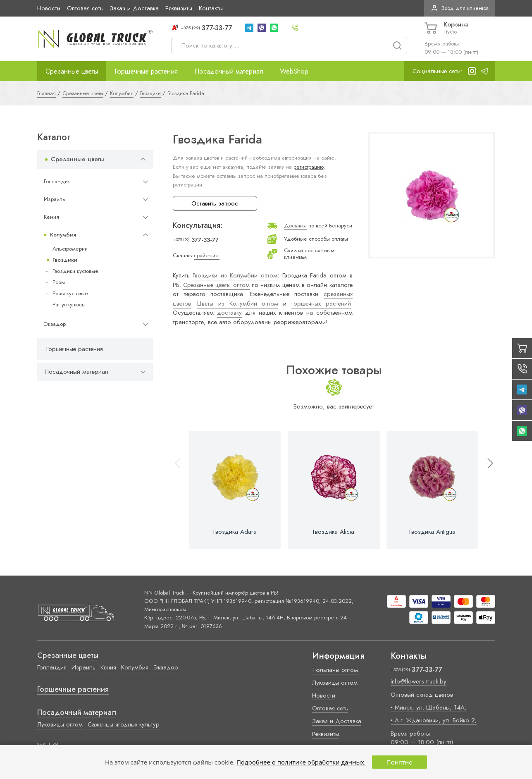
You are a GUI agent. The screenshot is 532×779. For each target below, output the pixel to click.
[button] (487, 490)
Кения (51, 217)
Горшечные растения (146, 71)
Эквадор (55, 324)
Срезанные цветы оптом (216, 285)
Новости (49, 8)
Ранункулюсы (69, 305)
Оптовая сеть (85, 8)
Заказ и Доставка (134, 8)
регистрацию (309, 167)
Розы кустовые (70, 293)
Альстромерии (70, 249)
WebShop (294, 71)
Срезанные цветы (72, 71)
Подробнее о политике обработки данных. (301, 762)
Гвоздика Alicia (334, 532)
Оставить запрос (215, 203)
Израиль (55, 199)
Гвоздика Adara (235, 532)
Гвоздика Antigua (432, 532)
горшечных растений (321, 303)
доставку (229, 313)
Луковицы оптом (60, 724)
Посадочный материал (229, 71)
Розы (59, 282)
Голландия (57, 181)
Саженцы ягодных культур (124, 724)
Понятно (400, 762)
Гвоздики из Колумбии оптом (235, 275)
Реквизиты (179, 8)
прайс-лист (207, 255)
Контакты (211, 8)
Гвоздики (65, 260)
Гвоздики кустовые (75, 271)
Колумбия (63, 235)
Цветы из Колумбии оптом (238, 303)
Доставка (295, 226)
